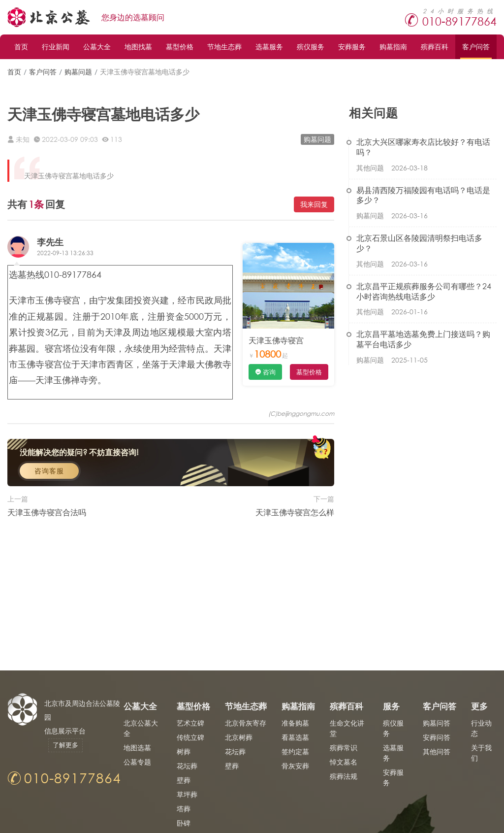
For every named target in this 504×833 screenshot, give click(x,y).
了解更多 (65, 745)
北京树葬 (239, 737)
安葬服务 (352, 47)
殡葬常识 (344, 748)
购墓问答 (437, 723)
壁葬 (184, 780)
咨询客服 (49, 505)
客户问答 (476, 47)
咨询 (269, 372)
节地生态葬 (224, 47)
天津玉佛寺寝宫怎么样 (295, 546)
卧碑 (184, 823)
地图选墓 (137, 748)
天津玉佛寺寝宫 (276, 340)
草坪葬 (187, 794)
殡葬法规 (344, 776)
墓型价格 (180, 47)
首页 (21, 47)
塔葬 (184, 809)
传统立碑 (190, 737)
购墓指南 (393, 47)
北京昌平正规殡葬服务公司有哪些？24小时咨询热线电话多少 (424, 291)
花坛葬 (187, 766)
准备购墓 (295, 723)
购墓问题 (78, 72)
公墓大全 (97, 47)
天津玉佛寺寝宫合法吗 (47, 546)
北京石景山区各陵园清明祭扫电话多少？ (419, 243)
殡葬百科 (435, 47)
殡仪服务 (311, 47)
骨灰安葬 (295, 766)
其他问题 (370, 168)
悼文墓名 (344, 762)
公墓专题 (137, 762)
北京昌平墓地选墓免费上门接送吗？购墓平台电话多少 (423, 339)
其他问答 (437, 751)
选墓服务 (269, 47)
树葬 (184, 751)
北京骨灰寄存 (246, 723)
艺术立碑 (190, 723)
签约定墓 (295, 751)
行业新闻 (56, 47)
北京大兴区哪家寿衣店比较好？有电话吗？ (423, 147)
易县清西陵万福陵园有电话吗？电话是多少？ (423, 195)
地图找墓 (138, 47)
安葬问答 (437, 737)
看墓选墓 (295, 737)
